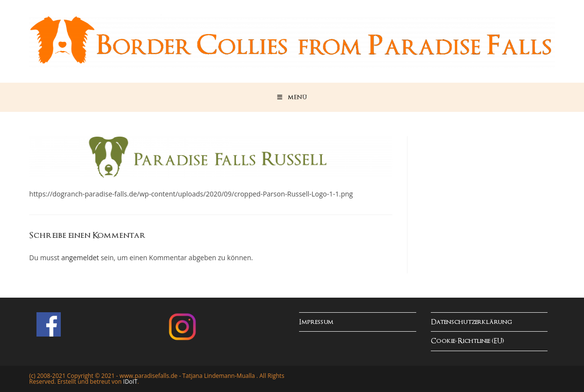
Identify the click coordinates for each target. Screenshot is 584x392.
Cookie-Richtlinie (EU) (468, 341)
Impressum (316, 322)
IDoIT (130, 382)
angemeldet (80, 258)
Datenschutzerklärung (471, 322)
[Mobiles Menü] (292, 97)
